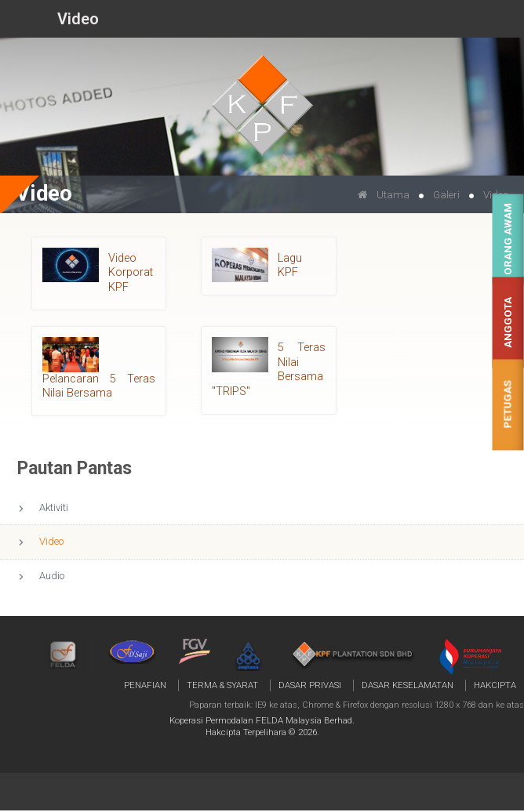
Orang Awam (508, 240)
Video (51, 541)
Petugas (508, 405)
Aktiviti (54, 507)
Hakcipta (495, 685)
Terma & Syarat (222, 685)
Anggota (508, 323)
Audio (52, 576)
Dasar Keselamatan (408, 685)
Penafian (145, 685)
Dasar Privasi (310, 685)
